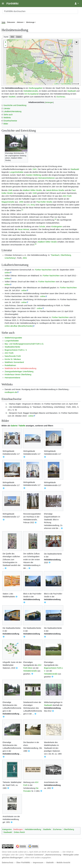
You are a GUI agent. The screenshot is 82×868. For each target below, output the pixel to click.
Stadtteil (12, 97)
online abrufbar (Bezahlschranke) (19, 326)
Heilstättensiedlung (52, 560)
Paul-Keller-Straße (44, 202)
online (7, 273)
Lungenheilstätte (16, 172)
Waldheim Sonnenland (14, 362)
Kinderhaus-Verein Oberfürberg (18, 374)
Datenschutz (8, 863)
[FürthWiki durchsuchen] (40, 11)
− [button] (6, 46)
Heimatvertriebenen (46, 178)
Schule (42, 227)
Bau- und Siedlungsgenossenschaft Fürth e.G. (24, 344)
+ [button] (6, 42)
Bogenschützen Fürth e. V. (16, 350)
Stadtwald (72, 91)
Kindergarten (57, 227)
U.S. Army (31, 205)
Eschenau (61, 97)
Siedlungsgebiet (36, 88)
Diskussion (11, 22)
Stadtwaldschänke (12, 347)
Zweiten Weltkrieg (34, 175)
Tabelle (22, 426)
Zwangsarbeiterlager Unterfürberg (19, 371)
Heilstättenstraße (31, 91)
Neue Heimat (23, 229)
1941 (35, 169)
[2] (55, 219)
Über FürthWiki (23, 863)
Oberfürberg (69, 829)
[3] (35, 244)
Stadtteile (47, 829)
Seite (3, 22)
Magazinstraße (8, 202)
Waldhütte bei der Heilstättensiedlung (20, 368)
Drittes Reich (19, 832)
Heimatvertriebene (12, 378)
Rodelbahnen (10, 365)
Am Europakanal (31, 94)
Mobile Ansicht (63, 863)
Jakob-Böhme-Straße (55, 190)
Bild (12, 37)
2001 (25, 258)
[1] (22, 210)
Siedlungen (18, 829)
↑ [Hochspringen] (8, 404)
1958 (21, 202)
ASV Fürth (67, 196)
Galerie (14, 426)
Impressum (38, 863)
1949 (35, 193)
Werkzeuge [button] (30, 22)
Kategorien (7, 829)
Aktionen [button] (20, 22)
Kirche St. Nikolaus (13, 359)
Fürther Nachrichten (43, 270)
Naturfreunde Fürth (13, 356)
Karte (6, 37)
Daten (19, 37)
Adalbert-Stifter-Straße (32, 190)
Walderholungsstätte (13, 338)
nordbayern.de (11, 392)
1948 (10, 190)
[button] (77, 42)
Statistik (50, 863)
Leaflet (56, 84)
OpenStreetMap (66, 84)
